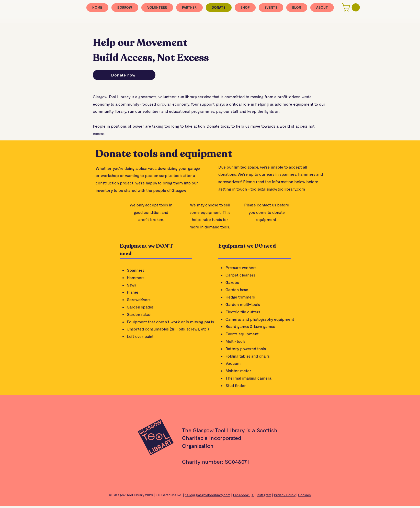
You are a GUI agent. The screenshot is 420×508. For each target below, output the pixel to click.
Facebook (241, 495)
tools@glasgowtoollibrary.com (278, 189)
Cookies (304, 495)
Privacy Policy (285, 495)
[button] (352, 7)
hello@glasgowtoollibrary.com (208, 495)
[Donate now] (124, 75)
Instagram (264, 495)
